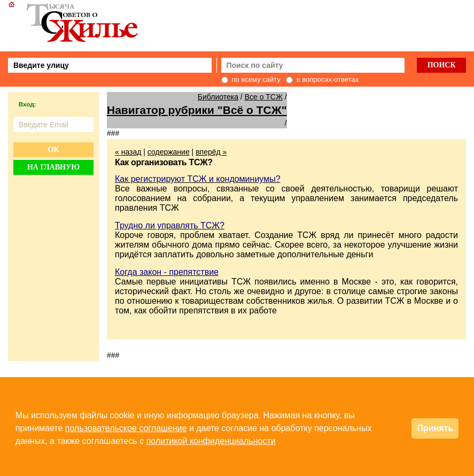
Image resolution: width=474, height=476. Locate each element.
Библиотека (218, 97)
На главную (53, 167)
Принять (435, 428)
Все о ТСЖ (264, 97)
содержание (169, 152)
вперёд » (211, 152)
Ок (53, 149)
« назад (128, 152)
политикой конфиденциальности (211, 441)
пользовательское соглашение (126, 428)
